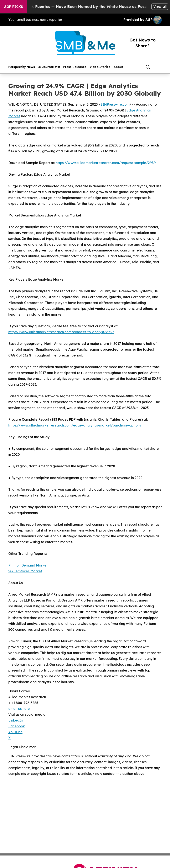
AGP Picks (14, 7)
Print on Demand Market (28, 565)
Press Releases (75, 67)
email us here (19, 709)
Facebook (17, 726)
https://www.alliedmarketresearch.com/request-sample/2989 (106, 163)
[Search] (148, 67)
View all (160, 6)
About (118, 67)
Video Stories (100, 67)
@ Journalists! (49, 67)
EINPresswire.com (115, 104)
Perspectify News (22, 67)
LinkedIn (16, 720)
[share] (159, 67)
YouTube (15, 732)
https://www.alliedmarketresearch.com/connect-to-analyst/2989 (61, 332)
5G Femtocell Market (25, 571)
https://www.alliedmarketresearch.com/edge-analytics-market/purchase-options (75, 425)
